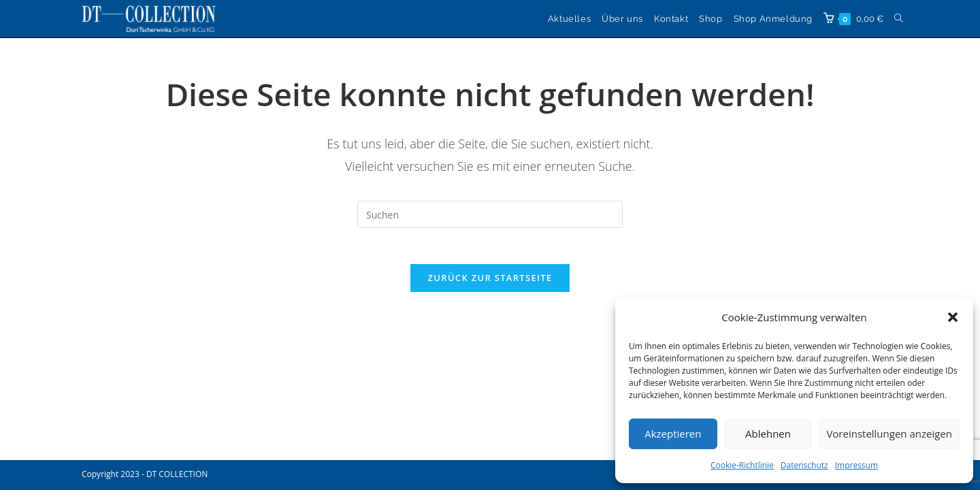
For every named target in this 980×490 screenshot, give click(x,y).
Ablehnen (768, 434)
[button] (953, 317)
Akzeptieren (673, 434)
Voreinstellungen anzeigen (889, 434)
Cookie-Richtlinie (742, 465)
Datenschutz (804, 465)
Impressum (856, 465)
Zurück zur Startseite (490, 283)
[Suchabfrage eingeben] (490, 214)
